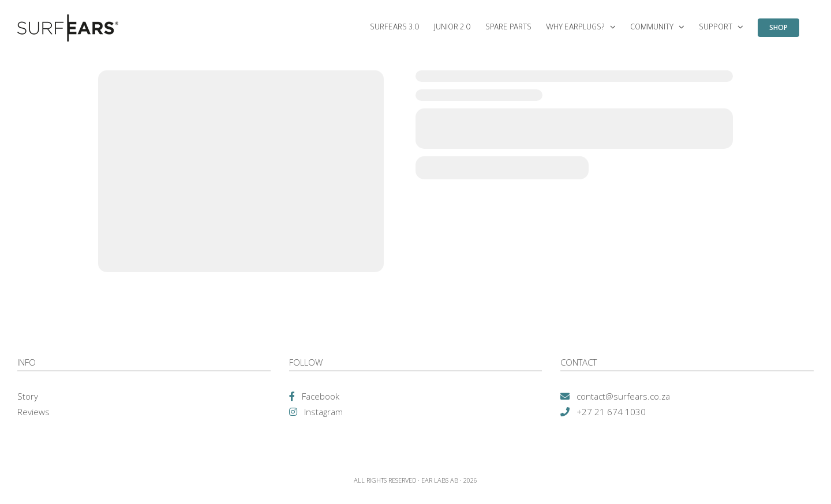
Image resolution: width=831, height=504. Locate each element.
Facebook (321, 396)
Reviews (33, 412)
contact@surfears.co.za (623, 396)
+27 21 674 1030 (611, 412)
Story (28, 396)
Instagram (323, 412)
